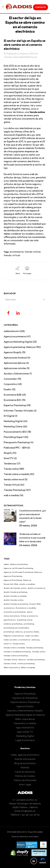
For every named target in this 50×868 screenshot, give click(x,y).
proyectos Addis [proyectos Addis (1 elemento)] (31, 632)
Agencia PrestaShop (25, 694)
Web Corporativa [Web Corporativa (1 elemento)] (12, 667)
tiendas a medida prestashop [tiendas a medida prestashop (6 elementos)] (17, 652)
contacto (41, 7)
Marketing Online (13, 426)
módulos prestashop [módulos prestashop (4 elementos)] (13, 624)
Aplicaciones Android (15, 358)
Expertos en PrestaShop (25, 698)
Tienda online (11, 57)
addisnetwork (11, 331)
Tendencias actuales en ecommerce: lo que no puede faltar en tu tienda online (32, 538)
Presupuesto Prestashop (17, 442)
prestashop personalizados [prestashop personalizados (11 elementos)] (16, 628)
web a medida (11, 495)
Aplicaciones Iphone (15, 363)
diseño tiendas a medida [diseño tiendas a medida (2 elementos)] (15, 596)
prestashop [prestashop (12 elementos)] (29, 624)
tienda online (37, 112)
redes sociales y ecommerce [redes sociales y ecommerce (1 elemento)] (17, 640)
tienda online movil (14, 479)
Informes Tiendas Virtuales (18, 411)
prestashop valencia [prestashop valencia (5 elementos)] (13, 632)
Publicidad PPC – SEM (15, 448)
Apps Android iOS (25, 728)
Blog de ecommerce (25, 763)
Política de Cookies (25, 776)
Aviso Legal (25, 785)
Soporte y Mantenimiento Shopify (25, 711)
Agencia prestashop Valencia (19, 347)
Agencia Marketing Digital (18, 342)
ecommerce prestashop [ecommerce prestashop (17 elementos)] (15, 612)
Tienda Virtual (12, 485)
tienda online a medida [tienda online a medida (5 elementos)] (14, 648)
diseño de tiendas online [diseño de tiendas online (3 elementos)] (15, 588)
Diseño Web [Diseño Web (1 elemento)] (35, 604)
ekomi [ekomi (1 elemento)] (30, 612)
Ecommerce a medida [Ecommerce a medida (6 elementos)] (26, 608)
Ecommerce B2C (13, 400)
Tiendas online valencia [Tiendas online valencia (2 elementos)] (15, 660)
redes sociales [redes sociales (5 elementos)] (32, 636)
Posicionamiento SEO (15, 432)
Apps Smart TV (25, 732)
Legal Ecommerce (25, 740)
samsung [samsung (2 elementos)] (35, 640)
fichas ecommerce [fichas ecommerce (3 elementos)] (29, 616)
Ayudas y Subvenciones (16, 374)
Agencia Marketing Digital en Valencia (25, 715)
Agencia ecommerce (15, 336)
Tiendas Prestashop (14, 490)
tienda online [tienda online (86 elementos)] (19, 644)
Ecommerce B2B (12, 395)
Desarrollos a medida (25, 723)
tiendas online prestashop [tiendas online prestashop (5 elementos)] (16, 656)
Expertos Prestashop (15, 405)
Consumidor (10, 379)
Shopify (8, 453)
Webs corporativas (25, 719)
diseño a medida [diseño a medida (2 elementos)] (27, 584)
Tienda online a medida (17, 474)
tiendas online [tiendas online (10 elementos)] (39, 652)
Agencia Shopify (13, 352)
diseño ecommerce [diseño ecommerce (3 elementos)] (36, 588)
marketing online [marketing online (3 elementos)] (25, 620)
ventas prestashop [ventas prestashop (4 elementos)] (26, 663)
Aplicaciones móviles (15, 368)
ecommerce (17, 252)
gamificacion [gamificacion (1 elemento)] (10, 620)
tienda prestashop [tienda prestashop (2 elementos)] (35, 648)
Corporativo (10, 384)
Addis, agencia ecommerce (25, 755)
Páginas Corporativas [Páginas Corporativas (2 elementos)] (14, 636)
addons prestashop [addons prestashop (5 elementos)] (19, 564)
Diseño (7, 389)
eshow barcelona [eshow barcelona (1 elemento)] (12, 616)
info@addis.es (28, 811)
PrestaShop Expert (14, 437)
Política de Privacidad (25, 780)
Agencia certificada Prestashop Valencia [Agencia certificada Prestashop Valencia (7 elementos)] (23, 572)
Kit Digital (9, 416)
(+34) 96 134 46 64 (30, 815)
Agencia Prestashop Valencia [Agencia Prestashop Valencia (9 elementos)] (17, 580)
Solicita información (25, 759)
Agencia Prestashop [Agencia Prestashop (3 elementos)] (13, 576)
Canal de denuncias (25, 772)
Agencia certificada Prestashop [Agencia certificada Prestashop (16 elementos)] (19, 568)
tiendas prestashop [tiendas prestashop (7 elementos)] (36, 660)
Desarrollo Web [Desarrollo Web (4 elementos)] (11, 584)
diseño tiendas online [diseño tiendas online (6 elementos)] (14, 600)
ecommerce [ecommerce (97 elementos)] (9, 608)
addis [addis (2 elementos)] (6, 564)
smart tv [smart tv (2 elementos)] (8, 644)
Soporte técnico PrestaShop (25, 702)
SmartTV (9, 458)
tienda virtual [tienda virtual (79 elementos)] (10, 663)
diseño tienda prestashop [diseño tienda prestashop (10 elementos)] (16, 592)
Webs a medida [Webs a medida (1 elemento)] (28, 667)
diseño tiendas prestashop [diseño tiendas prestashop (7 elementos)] (16, 604)
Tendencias (10, 464)
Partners (25, 768)
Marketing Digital (13, 421)
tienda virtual (12, 255)
